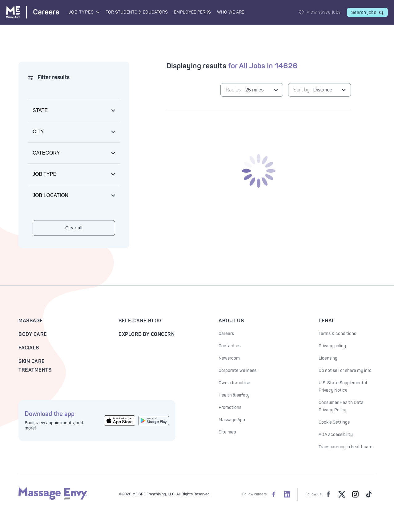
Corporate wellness (237, 371)
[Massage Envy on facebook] (328, 494)
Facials (29, 348)
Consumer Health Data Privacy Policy (341, 406)
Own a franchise (234, 383)
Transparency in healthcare (346, 447)
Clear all (74, 228)
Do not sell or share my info (345, 371)
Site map (227, 432)
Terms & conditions (337, 334)
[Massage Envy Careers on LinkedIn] (287, 494)
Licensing (328, 358)
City (38, 132)
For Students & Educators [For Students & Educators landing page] (137, 12)
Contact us (229, 346)
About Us (231, 321)
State (40, 110)
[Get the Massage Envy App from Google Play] (154, 421)
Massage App (232, 420)
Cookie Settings (334, 422)
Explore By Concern (147, 334)
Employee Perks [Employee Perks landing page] (192, 12)
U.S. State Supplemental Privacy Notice (343, 387)
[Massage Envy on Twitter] (342, 494)
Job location (50, 195)
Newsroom (229, 358)
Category (46, 153)
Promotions (230, 407)
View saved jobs (324, 12)
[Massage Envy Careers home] (33, 12)
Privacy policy (332, 346)
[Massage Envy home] (53, 499)
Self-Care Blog (140, 321)
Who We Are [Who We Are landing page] (231, 12)
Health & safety (234, 395)
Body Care (33, 334)
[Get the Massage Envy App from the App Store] (120, 421)
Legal (327, 321)
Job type (44, 174)
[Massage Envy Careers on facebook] (273, 494)
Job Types (81, 12)
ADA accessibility (336, 435)
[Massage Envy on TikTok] (369, 494)
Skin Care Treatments (35, 366)
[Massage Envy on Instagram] (355, 494)
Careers (226, 334)
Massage (31, 321)
